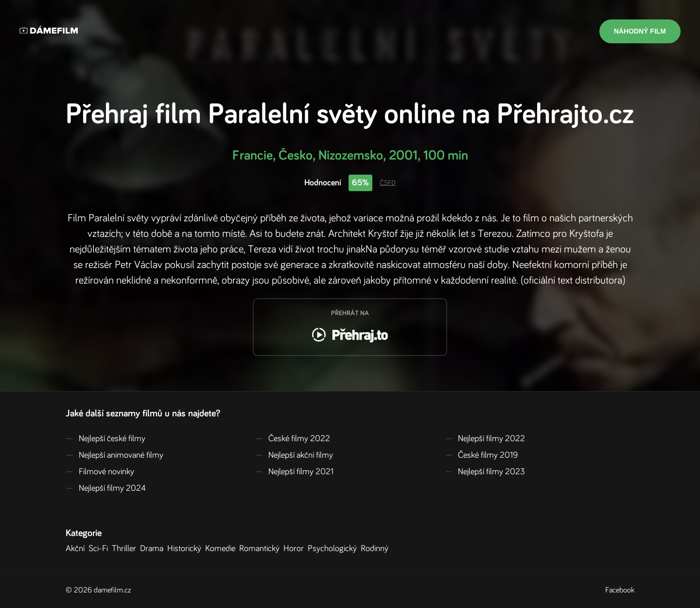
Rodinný (376, 549)
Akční (77, 549)
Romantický (261, 549)
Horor (296, 549)
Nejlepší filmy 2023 (485, 472)
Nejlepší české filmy (105, 439)
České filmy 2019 (481, 455)
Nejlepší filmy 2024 (106, 488)
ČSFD (388, 183)
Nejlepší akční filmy (294, 455)
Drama (154, 549)
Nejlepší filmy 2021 (294, 472)
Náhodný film (640, 31)
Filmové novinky (100, 472)
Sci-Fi (100, 549)
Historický (186, 549)
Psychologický (334, 549)
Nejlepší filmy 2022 (485, 439)
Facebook (620, 590)
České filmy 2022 (293, 439)
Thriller (126, 549)
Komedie (222, 549)
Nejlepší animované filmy (114, 455)
